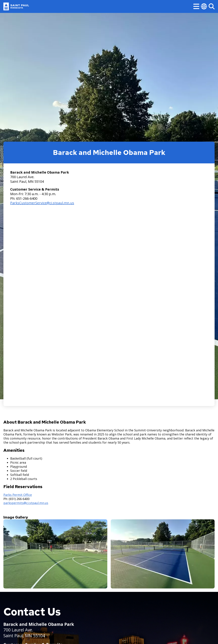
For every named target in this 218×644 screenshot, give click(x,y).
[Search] (212, 6)
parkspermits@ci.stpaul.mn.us (26, 503)
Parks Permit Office (18, 495)
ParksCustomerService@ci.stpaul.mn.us (42, 203)
